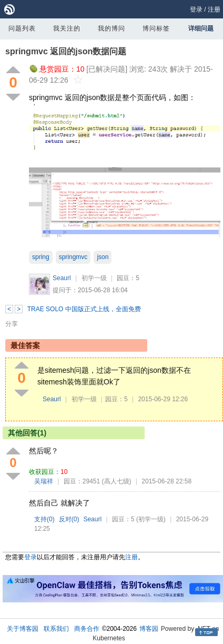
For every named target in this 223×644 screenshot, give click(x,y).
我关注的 (67, 28)
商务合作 (87, 629)
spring (41, 257)
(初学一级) (151, 519)
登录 (196, 9)
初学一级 (94, 278)
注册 (214, 9)
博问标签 (156, 28)
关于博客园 (23, 629)
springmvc (73, 257)
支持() (44, 519)
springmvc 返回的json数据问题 (66, 51)
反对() (69, 519)
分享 (12, 324)
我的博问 (111, 28)
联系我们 (56, 629)
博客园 (149, 629)
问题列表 (22, 28)
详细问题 (201, 28)
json (103, 257)
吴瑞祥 (44, 481)
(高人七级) (117, 481)
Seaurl (62, 278)
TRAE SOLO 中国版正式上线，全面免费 (84, 309)
